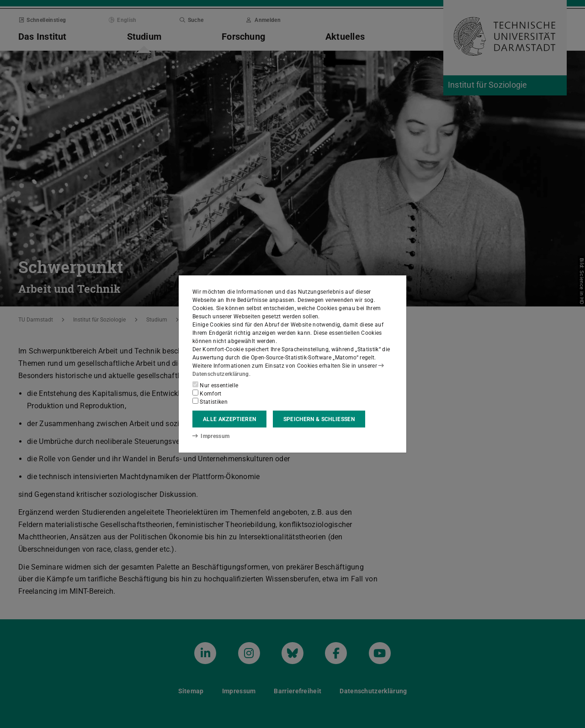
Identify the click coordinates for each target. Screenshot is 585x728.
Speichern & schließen (319, 419)
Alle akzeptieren (229, 419)
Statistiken (210, 401)
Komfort (207, 393)
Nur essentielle (215, 385)
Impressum (211, 436)
